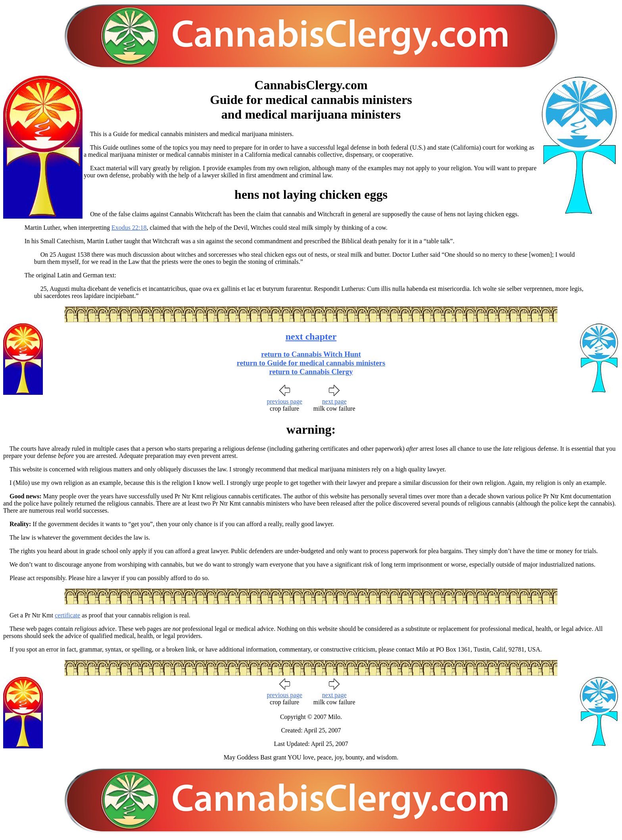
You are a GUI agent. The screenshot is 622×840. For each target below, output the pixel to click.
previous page (284, 401)
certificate (67, 615)
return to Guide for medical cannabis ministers (311, 363)
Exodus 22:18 (129, 228)
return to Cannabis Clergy (311, 372)
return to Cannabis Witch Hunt (311, 354)
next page (334, 401)
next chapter (311, 336)
